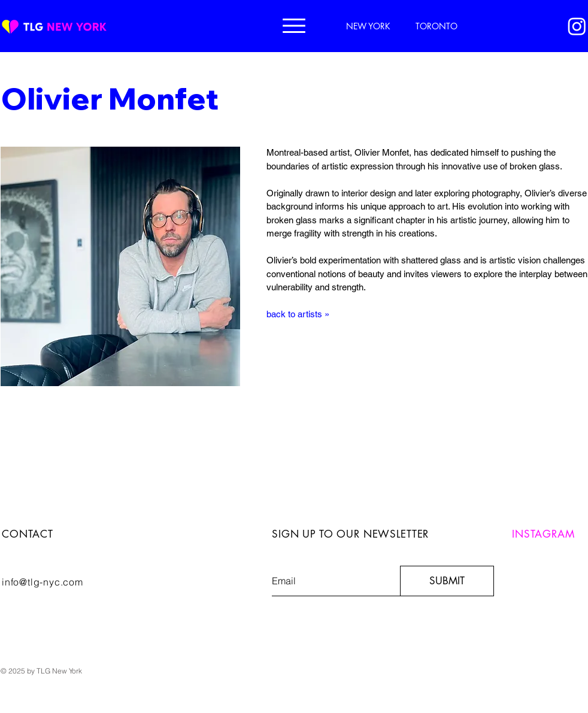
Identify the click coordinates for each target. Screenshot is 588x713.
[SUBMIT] (447, 581)
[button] (294, 26)
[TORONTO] (438, 26)
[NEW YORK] (369, 26)
